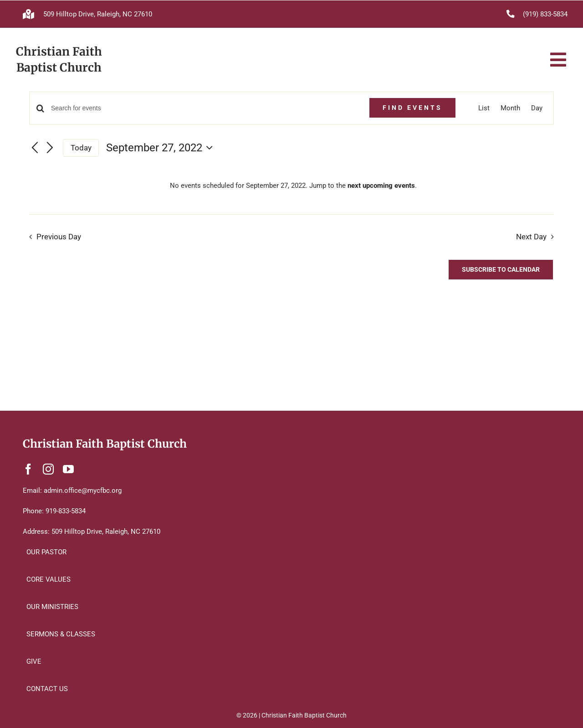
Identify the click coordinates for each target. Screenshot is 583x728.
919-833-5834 (66, 511)
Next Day (531, 237)
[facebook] (28, 469)
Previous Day (59, 237)
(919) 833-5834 (545, 14)
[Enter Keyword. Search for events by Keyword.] (204, 108)
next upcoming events (381, 186)
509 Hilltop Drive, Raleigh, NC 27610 (98, 14)
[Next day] (50, 148)
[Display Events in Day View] (537, 108)
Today (81, 148)
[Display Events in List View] (484, 108)
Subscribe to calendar (501, 269)
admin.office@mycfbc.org (83, 490)
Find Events (412, 108)
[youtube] (68, 469)
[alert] (293, 186)
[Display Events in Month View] (510, 108)
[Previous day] (35, 148)
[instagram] (48, 469)
